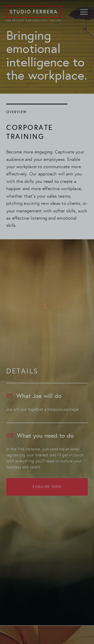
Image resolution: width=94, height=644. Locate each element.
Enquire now (47, 487)
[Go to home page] (33, 14)
